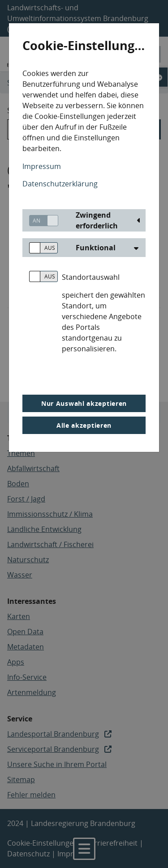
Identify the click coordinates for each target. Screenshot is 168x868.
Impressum (42, 166)
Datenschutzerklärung (60, 184)
